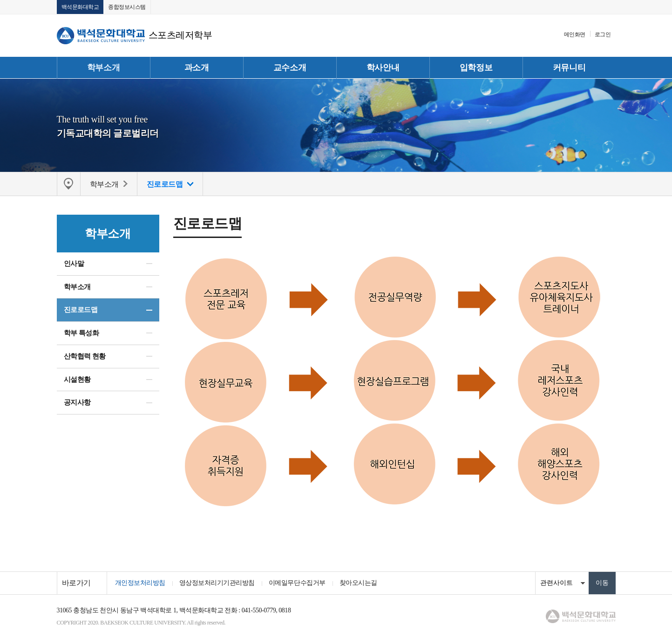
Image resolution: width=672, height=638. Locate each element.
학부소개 (103, 68)
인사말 (74, 264)
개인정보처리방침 (140, 583)
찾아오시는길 (358, 583)
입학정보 (476, 68)
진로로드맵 (81, 310)
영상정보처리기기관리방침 (217, 583)
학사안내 (383, 68)
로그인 (603, 34)
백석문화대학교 (80, 7)
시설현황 (77, 380)
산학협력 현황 (85, 356)
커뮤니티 (569, 68)
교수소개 (290, 68)
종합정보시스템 (127, 7)
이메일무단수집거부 (297, 583)
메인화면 (575, 34)
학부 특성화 (81, 333)
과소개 (197, 68)
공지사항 (77, 402)
